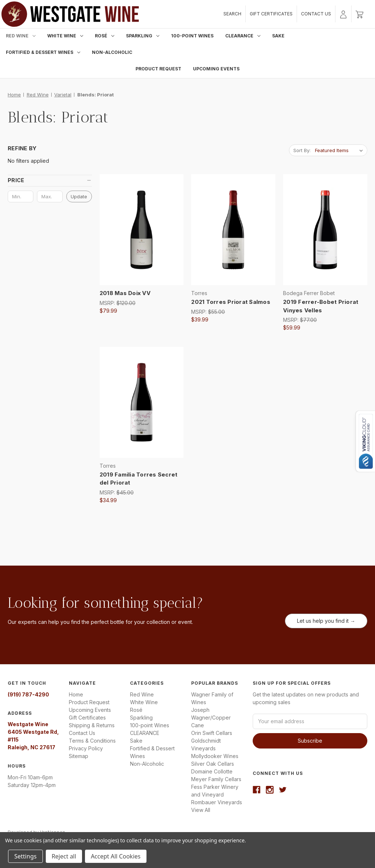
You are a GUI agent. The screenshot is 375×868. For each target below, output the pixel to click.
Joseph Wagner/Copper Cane (211, 718)
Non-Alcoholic (112, 52)
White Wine (65, 36)
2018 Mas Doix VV (125, 293)
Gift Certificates (271, 14)
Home (76, 694)
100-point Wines (192, 36)
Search (232, 14)
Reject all (64, 856)
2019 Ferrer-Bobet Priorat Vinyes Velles (321, 306)
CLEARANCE (243, 36)
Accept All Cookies (116, 856)
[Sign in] (343, 14)
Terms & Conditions (92, 741)
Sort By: (302, 150)
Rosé (105, 36)
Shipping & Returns (92, 725)
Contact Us (316, 14)
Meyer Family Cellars (216, 779)
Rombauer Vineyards (217, 802)
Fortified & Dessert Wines (43, 52)
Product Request (158, 69)
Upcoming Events (216, 69)
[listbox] (340, 150)
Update (79, 196)
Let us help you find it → (326, 621)
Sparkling (143, 36)
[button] (50, 180)
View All (201, 810)
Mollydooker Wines (215, 756)
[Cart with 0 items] (359, 14)
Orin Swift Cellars (212, 733)
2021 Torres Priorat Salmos (231, 302)
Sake (278, 36)
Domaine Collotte (212, 771)
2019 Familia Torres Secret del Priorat (139, 479)
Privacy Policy (86, 748)
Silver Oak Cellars (213, 764)
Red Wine (21, 36)
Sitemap (79, 756)
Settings (25, 856)
